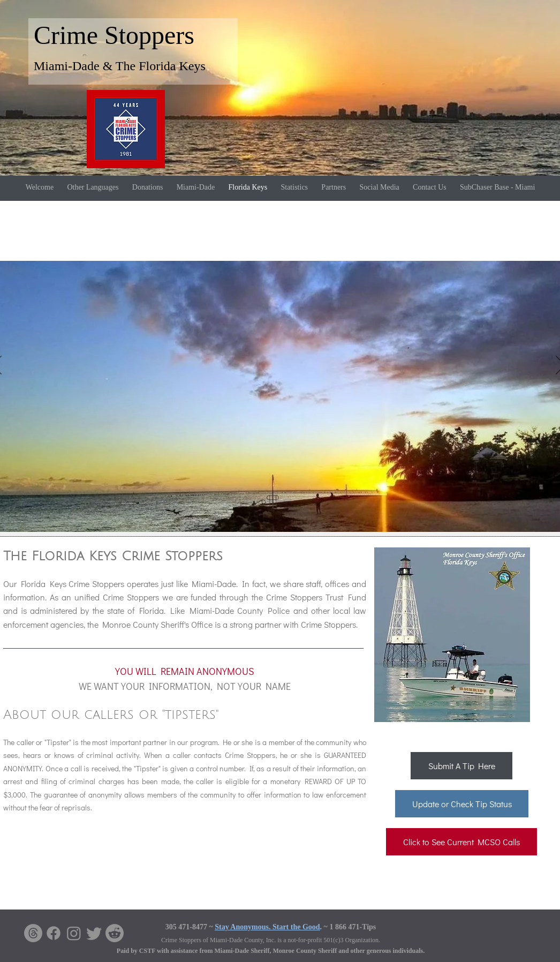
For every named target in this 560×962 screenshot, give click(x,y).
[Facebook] (54, 933)
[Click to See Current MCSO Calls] (461, 842)
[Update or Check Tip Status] (462, 804)
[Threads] (33, 933)
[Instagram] (74, 933)
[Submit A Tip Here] (461, 766)
